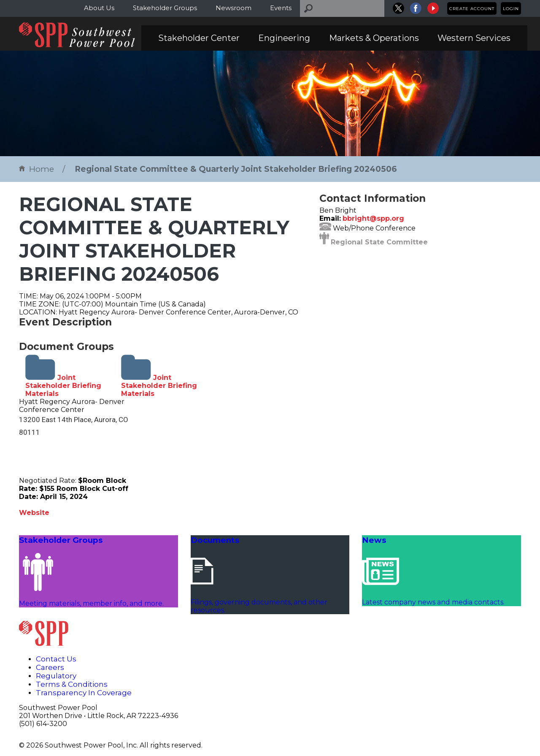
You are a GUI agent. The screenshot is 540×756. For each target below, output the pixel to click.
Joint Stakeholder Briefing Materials (63, 386)
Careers (50, 667)
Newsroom (234, 8)
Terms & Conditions (72, 684)
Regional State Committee (379, 242)
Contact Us (56, 659)
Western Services (474, 38)
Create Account (472, 9)
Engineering (284, 38)
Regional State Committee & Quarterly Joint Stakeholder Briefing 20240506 (236, 169)
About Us (99, 8)
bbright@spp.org (373, 218)
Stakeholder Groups (165, 8)
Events (281, 8)
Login (511, 9)
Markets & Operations (374, 38)
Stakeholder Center (199, 38)
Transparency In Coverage (84, 693)
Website (34, 513)
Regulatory (56, 676)
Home (36, 169)
